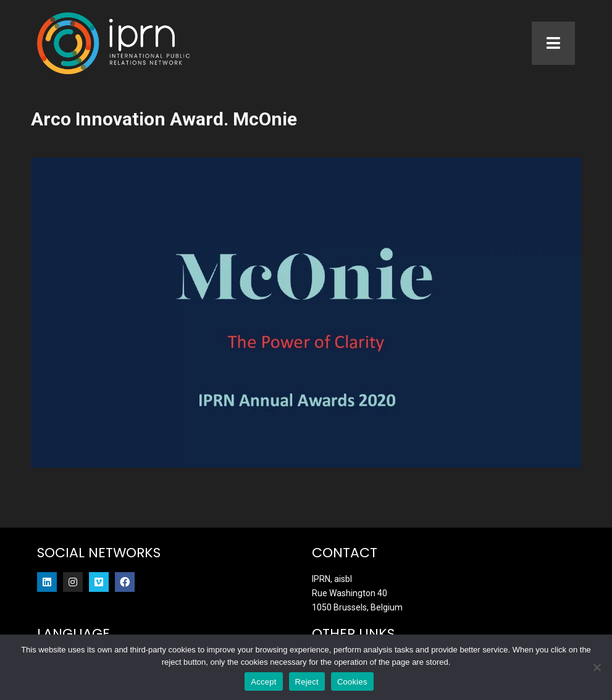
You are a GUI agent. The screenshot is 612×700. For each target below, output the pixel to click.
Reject (307, 682)
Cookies (352, 682)
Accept (263, 682)
